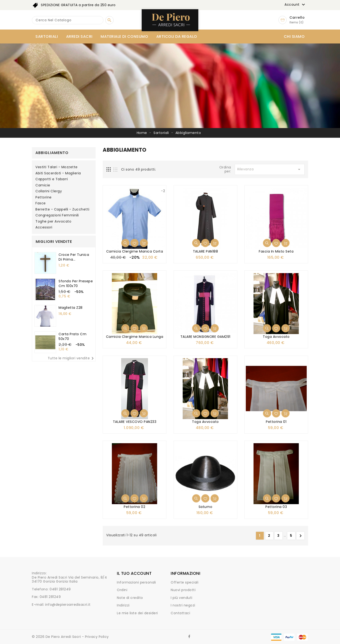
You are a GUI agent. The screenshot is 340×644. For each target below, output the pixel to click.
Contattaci (180, 613)
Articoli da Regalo (177, 36)
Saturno (206, 507)
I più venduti (182, 598)
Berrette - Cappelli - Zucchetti (62, 210)
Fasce (41, 203)
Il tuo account (134, 573)
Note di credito (130, 598)
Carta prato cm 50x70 (72, 336)
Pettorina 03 (276, 507)
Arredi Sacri (79, 36)
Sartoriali (47, 36)
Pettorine (44, 197)
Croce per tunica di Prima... (74, 257)
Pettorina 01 (276, 422)
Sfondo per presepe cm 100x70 (76, 283)
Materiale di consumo (124, 36)
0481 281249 (60, 589)
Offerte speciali (185, 582)
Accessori (44, 228)
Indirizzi (123, 605)
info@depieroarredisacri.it (68, 605)
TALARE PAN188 (206, 251)
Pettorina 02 (134, 507)
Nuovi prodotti (183, 590)
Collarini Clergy (49, 191)
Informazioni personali (136, 582)
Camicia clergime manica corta (135, 251)
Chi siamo (294, 36)
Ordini (122, 590)
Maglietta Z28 (71, 308)
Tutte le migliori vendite (72, 358)
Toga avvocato (276, 337)
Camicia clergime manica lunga (135, 337)
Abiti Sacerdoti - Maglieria (58, 173)
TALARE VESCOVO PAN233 (135, 422)
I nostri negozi (183, 605)
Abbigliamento (52, 153)
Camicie (43, 185)
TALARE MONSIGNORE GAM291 (205, 337)
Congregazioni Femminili (57, 215)
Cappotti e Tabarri (52, 179)
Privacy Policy (97, 637)
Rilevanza (270, 169)
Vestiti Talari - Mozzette (57, 167)
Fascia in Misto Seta (276, 251)
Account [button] (295, 5)
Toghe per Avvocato (53, 222)
